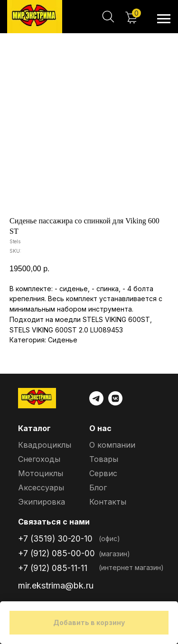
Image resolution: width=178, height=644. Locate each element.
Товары (104, 459)
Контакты (108, 502)
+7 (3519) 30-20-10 (55, 539)
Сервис (103, 473)
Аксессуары (41, 488)
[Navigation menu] (164, 19)
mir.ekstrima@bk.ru (56, 585)
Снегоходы (39, 459)
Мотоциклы (41, 473)
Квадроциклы (45, 445)
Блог (98, 488)
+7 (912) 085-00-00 (56, 553)
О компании (112, 445)
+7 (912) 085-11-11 (53, 568)
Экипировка (42, 502)
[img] (35, 17)
